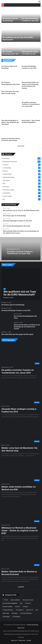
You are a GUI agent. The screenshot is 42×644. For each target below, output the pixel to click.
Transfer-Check (7, 174)
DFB (4, 183)
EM (4, 199)
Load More (21, 587)
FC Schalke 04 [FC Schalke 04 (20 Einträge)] (20, 610)
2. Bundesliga (7, 168)
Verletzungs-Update (9, 177)
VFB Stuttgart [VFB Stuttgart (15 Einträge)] (6, 617)
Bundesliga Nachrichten (10, 162)
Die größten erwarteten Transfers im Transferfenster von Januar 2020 (31, 104)
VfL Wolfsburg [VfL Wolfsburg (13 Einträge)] (16, 617)
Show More (21, 146)
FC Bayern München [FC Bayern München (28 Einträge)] (8, 610)
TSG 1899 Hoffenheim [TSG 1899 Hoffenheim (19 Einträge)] (26, 613)
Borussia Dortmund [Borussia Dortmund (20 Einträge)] (28, 600)
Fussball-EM (6, 193)
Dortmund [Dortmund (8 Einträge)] (28, 603)
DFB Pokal (6, 187)
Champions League (8, 190)
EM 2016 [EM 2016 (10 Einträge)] (17, 607)
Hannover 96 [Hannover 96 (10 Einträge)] (30, 610)
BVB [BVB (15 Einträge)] (21, 603)
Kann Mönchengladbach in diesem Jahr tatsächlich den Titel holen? (10, 122)
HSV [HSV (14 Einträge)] (37, 610)
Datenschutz (22, 640)
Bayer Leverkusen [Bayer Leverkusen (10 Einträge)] (15, 600)
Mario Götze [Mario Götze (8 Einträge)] (6, 613)
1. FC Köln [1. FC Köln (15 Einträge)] (5, 600)
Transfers (5, 165)
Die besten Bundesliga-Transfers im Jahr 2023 (16, 310)
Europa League (7, 196)
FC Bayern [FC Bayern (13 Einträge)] (25, 607)
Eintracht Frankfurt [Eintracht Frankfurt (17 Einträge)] (7, 607)
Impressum (14, 640)
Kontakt (29, 640)
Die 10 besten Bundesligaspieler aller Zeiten (11, 54)
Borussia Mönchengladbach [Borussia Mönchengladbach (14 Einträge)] (10, 603)
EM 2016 (5, 171)
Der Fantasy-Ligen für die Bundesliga (13, 305)
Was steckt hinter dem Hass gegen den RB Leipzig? (17, 334)
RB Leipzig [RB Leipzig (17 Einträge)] (15, 613)
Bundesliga (6, 158)
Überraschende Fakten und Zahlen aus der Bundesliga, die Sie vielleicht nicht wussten (27, 327)
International (6, 180)
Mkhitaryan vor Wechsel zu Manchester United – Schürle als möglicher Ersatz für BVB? (20, 531)
